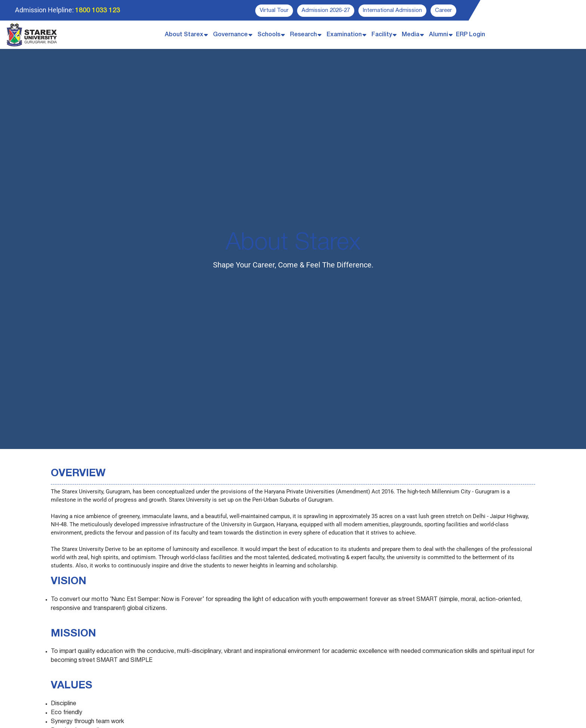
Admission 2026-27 (326, 10)
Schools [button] (269, 35)
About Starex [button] (184, 35)
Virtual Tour (274, 10)
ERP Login (471, 35)
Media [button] (411, 35)
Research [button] (303, 35)
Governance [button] (230, 35)
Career (443, 10)
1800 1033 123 (98, 10)
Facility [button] (382, 35)
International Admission (392, 10)
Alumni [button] (439, 35)
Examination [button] (344, 35)
